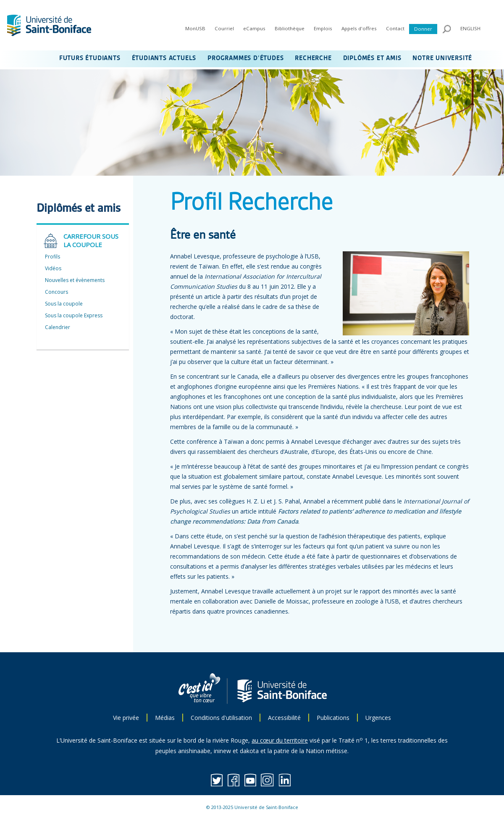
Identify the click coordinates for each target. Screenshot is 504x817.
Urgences (378, 718)
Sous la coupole (64, 304)
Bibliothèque (290, 28)
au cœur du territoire (280, 740)
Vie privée (126, 718)
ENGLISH (470, 28)
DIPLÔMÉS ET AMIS (372, 58)
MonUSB (195, 28)
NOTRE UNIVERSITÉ (442, 58)
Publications (333, 718)
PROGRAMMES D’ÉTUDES (245, 58)
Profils (52, 257)
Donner (423, 29)
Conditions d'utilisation (221, 718)
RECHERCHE (313, 58)
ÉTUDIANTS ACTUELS (164, 58)
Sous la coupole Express (74, 315)
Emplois (323, 28)
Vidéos (53, 268)
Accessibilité (284, 718)
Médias (165, 718)
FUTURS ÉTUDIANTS (90, 58)
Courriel (224, 28)
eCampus (254, 28)
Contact (395, 28)
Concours (56, 292)
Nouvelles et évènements (75, 280)
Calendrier (58, 327)
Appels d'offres (359, 28)
